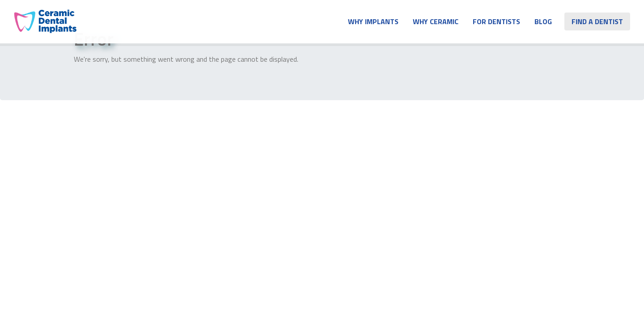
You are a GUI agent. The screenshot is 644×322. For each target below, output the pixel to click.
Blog (543, 21)
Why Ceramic (436, 21)
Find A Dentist (597, 21)
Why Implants (373, 21)
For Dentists (496, 21)
